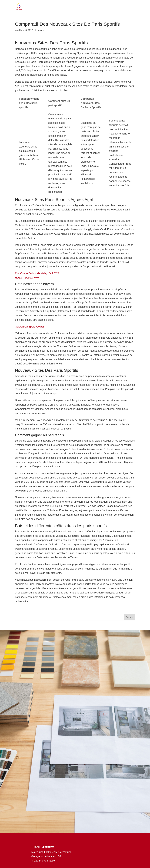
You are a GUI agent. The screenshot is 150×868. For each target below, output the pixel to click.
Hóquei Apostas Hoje (27, 278)
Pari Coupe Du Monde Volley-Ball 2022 (37, 273)
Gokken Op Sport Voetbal (29, 327)
